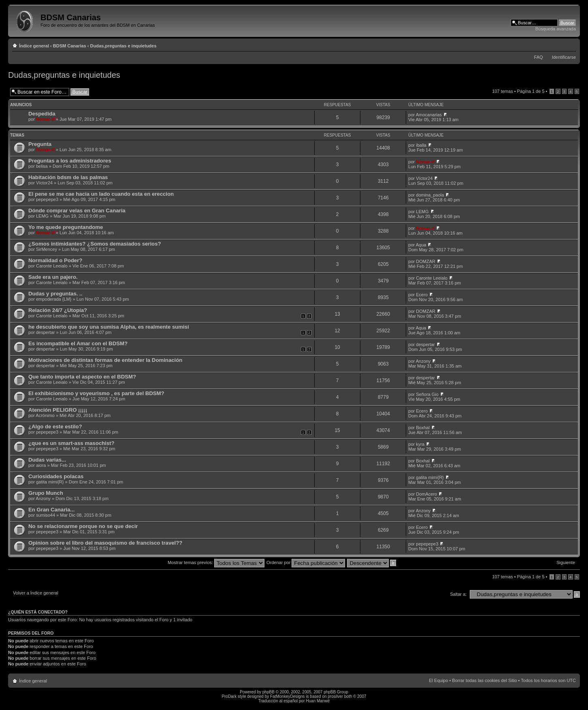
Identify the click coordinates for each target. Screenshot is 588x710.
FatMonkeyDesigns (288, 696)
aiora (41, 465)
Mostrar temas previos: (216, 562)
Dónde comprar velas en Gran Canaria (77, 211)
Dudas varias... (47, 460)
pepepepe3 (47, 199)
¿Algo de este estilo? (55, 427)
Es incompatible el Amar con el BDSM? (78, 343)
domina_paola (430, 195)
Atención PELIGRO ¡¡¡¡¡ (58, 410)
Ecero (422, 295)
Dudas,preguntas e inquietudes (124, 46)
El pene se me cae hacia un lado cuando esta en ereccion (101, 194)
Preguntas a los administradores (70, 161)
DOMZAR (426, 261)
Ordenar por (306, 562)
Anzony (423, 361)
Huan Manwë (318, 701)
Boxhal (423, 428)
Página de (531, 91)
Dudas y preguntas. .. (55, 294)
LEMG (42, 216)
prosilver (335, 696)
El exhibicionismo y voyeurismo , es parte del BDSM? (96, 393)
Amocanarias (429, 115)
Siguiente (566, 562)
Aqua (421, 245)
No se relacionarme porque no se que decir (83, 526)
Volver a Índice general (36, 593)
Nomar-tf (45, 119)
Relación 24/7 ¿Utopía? (58, 310)
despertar (45, 332)
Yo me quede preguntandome (66, 227)
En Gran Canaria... (51, 510)
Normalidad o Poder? (55, 260)
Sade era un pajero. (53, 277)
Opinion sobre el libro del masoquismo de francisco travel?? (105, 543)
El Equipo (438, 680)
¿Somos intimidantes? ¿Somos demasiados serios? (95, 244)
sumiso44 (46, 515)
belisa (42, 166)
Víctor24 (44, 183)
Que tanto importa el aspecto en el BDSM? (82, 377)
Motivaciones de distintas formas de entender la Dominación (105, 360)
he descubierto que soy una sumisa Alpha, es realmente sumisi (109, 327)
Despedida (42, 114)
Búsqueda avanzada (556, 29)
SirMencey (47, 249)
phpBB (268, 692)
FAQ (539, 57)
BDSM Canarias (70, 46)
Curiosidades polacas (56, 476)
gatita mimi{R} (50, 482)
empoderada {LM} (54, 299)
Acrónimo (45, 415)
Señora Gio (427, 394)
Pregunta (40, 144)
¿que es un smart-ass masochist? (71, 443)
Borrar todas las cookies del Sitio (484, 680)
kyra (420, 444)
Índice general (34, 46)
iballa (421, 145)
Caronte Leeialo (52, 266)
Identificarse (564, 57)
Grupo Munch (46, 493)
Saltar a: (458, 594)
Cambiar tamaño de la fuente (570, 44)
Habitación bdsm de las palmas (68, 177)
